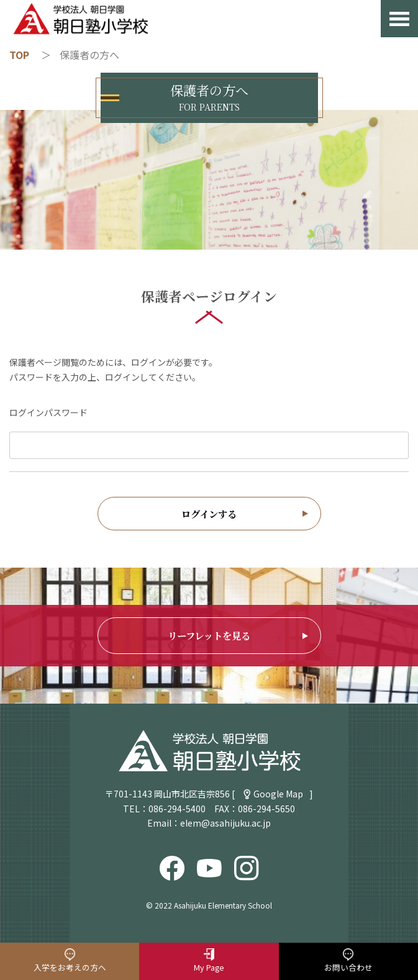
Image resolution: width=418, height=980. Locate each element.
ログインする (209, 514)
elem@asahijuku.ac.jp (225, 823)
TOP (19, 55)
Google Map (278, 794)
